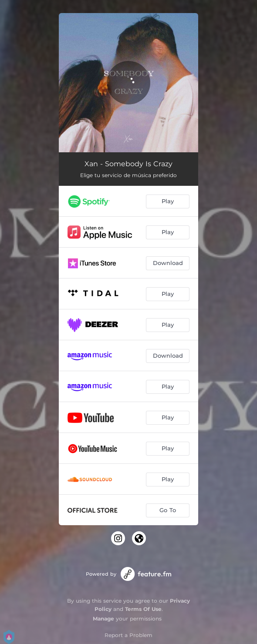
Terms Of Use (143, 609)
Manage (103, 619)
